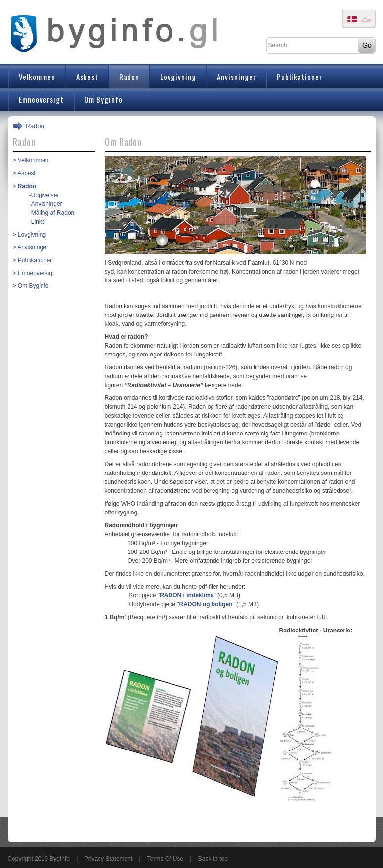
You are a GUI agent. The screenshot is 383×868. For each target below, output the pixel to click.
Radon (35, 126)
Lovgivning (32, 235)
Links (38, 222)
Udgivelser (45, 195)
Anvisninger (47, 204)
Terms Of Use (165, 859)
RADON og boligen (206, 604)
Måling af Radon (53, 213)
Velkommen (33, 160)
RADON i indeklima (187, 595)
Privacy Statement (108, 859)
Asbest (26, 173)
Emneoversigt (36, 273)
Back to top (213, 859)
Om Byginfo (33, 286)
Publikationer (35, 260)
